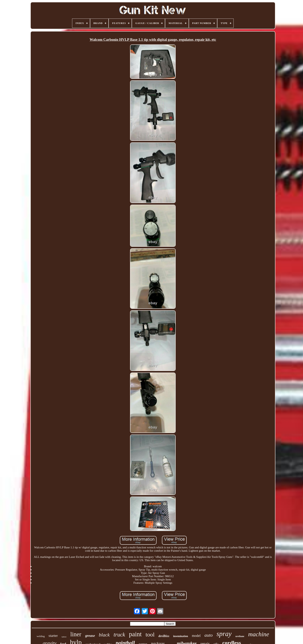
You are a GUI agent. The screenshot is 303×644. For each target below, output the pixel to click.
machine (259, 634)
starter (53, 636)
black (104, 635)
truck (119, 635)
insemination (181, 636)
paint (135, 634)
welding (41, 636)
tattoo (64, 637)
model (196, 636)
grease (90, 636)
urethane (240, 636)
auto (209, 635)
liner (76, 634)
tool (150, 634)
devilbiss (164, 636)
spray (224, 634)
